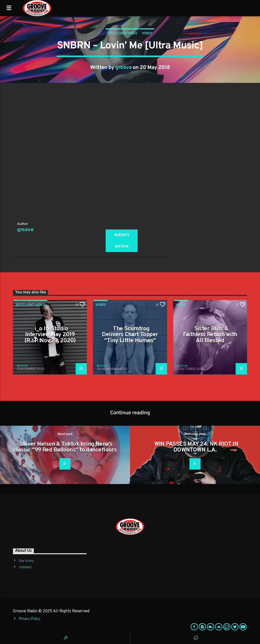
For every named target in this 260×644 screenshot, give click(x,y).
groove (123, 68)
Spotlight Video (123, 33)
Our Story (26, 561)
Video (147, 33)
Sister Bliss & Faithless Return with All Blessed (210, 335)
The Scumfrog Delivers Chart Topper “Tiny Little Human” (130, 335)
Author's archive (122, 241)
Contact (25, 567)
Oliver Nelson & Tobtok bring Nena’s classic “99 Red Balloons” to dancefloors (65, 447)
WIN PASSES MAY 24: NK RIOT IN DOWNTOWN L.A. (196, 447)
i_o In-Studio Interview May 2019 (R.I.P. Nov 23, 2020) (50, 335)
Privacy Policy (30, 619)
